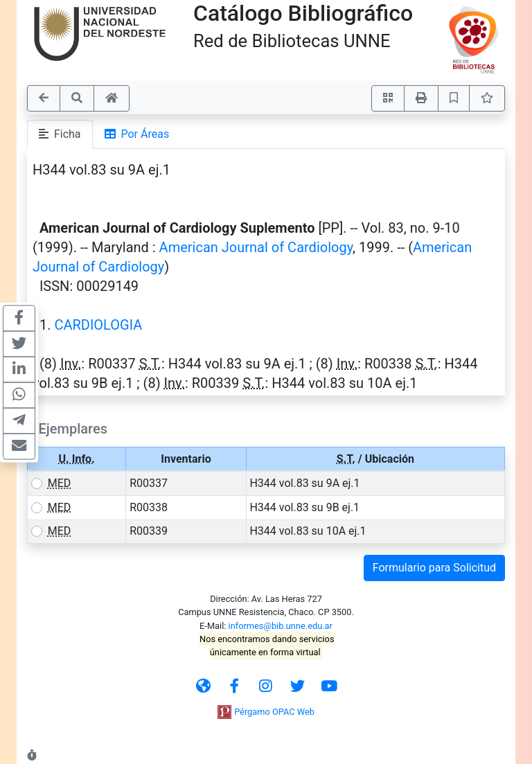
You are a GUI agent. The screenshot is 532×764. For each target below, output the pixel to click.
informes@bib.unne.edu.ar (281, 626)
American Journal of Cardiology (256, 247)
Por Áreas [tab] (137, 134)
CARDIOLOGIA (98, 325)
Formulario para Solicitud (434, 568)
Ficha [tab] (60, 134)
